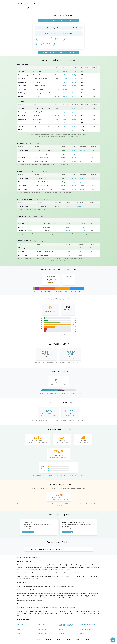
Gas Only (59, 39)
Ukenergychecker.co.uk (27, 4)
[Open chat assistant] (113, 640)
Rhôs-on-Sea (43, 633)
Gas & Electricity (45, 44)
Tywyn (20, 633)
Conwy (83, 633)
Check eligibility (28, 532)
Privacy (58, 640)
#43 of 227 (54, 476)
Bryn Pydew (42, 624)
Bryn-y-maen (43, 630)
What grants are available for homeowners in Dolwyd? (46, 549)
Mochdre (20, 624)
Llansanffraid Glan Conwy (88, 624)
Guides (38, 640)
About (29, 640)
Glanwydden (63, 630)
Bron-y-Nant (21, 630)
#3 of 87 (63, 476)
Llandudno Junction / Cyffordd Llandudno (66, 625)
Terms (68, 640)
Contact (77, 640)
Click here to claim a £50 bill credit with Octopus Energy (59, 20)
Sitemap (88, 640)
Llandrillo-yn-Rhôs (86, 630)
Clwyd (20, 8)
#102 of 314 (43, 476)
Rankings (48, 640)
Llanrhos (62, 633)
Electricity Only (44, 39)
